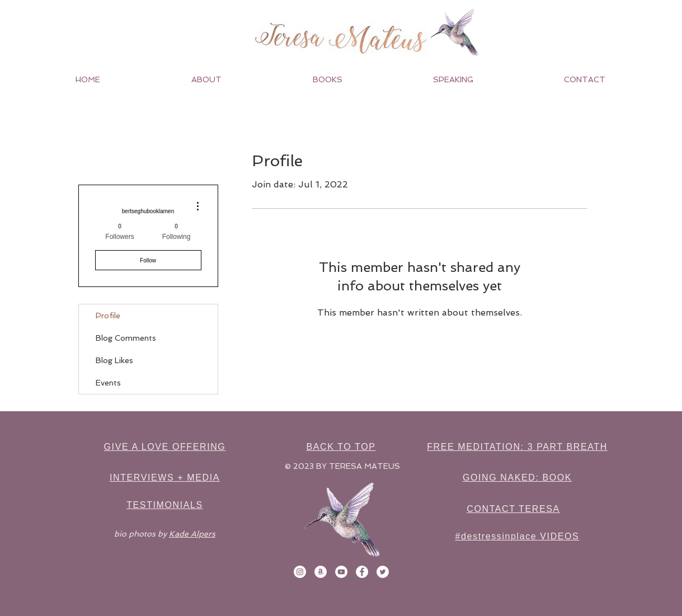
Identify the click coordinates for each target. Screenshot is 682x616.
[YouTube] (341, 572)
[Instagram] (300, 572)
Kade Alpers (192, 534)
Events (108, 383)
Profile (108, 316)
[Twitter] (383, 572)
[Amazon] (321, 572)
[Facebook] (362, 572)
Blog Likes (114, 360)
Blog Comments (126, 338)
